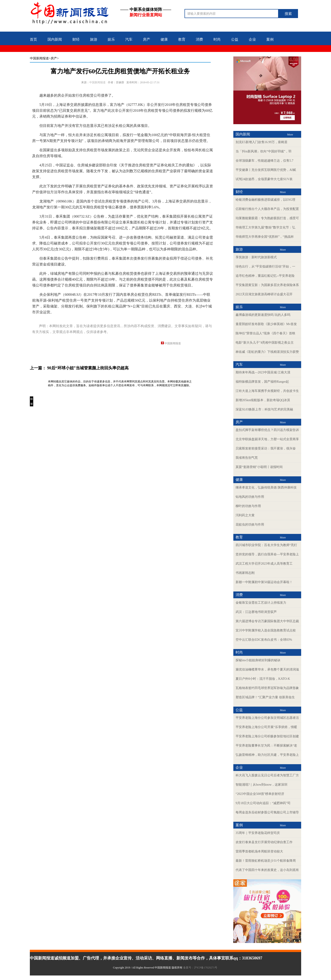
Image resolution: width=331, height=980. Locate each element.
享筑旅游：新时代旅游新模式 (256, 257)
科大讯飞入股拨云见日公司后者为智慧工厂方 (267, 775)
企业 (252, 39)
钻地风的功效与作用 (250, 497)
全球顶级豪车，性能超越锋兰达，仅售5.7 (265, 161)
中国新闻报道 (39, 58)
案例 (270, 39)
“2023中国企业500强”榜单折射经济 (260, 794)
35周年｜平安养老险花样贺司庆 (258, 833)
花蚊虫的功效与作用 (250, 525)
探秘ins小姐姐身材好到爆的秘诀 (258, 660)
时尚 (217, 39)
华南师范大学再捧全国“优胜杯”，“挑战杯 (265, 237)
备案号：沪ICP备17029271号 (201, 968)
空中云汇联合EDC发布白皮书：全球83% (264, 640)
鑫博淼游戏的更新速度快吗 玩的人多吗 (263, 315)
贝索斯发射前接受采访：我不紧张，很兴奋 (266, 448)
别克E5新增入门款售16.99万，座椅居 (261, 142)
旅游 (94, 39)
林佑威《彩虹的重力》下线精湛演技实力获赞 (267, 352)
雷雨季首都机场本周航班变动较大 (259, 851)
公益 (235, 39)
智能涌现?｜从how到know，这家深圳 (261, 785)
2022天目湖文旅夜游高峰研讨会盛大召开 (264, 294)
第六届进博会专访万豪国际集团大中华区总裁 (267, 621)
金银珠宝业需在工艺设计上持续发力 (261, 603)
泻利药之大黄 (245, 515)
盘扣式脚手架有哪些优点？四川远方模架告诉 (267, 430)
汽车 (129, 39)
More (290, 135)
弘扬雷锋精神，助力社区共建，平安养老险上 (267, 755)
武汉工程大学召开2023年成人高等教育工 (264, 564)
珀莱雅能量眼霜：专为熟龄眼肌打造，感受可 (267, 218)
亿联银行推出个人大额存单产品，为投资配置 (267, 209)
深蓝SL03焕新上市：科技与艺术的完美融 (264, 409)
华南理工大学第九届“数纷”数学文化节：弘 (265, 227)
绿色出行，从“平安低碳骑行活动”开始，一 (265, 267)
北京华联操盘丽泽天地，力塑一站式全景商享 (267, 439)
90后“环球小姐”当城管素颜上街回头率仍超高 (88, 368)
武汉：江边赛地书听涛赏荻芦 (256, 612)
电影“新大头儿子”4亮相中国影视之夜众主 (265, 343)
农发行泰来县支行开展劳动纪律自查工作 (264, 842)
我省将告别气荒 (247, 458)
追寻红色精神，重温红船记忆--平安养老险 (265, 276)
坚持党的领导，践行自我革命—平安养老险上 (267, 554)
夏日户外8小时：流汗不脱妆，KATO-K (263, 679)
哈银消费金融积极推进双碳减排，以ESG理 (265, 200)
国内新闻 (55, 39)
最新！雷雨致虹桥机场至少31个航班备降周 (266, 861)
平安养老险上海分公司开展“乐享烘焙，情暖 (266, 727)
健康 (164, 39)
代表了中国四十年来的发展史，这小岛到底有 (267, 870)
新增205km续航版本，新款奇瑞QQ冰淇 (263, 400)
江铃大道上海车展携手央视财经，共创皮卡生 (267, 391)
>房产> (54, 58)
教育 (182, 39)
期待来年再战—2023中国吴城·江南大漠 (263, 372)
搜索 (288, 14)
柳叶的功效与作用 (248, 506)
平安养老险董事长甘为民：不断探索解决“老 (266, 746)
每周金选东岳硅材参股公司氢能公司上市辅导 (267, 812)
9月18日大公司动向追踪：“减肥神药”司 (263, 803)
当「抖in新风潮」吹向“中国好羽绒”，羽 (264, 151)
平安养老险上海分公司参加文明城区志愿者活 (267, 718)
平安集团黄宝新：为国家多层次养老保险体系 (267, 285)
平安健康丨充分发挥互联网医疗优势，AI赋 (266, 170)
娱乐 (111, 39)
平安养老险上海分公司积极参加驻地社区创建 (267, 736)
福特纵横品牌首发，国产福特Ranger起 (262, 382)
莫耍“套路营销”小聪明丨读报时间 (259, 467)
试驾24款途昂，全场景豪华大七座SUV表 (264, 179)
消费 (199, 39)
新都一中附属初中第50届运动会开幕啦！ (264, 582)
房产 (147, 39)
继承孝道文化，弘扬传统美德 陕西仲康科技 (266, 488)
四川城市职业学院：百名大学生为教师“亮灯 (266, 545)
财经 (76, 39)
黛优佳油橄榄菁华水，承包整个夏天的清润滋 (267, 669)
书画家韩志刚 (245, 573)
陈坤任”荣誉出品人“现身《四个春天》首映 (265, 333)
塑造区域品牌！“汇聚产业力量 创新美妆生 (265, 697)
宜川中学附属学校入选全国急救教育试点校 (266, 630)
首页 (33, 39)
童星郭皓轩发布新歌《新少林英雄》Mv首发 (266, 324)
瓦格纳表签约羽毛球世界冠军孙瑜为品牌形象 (267, 688)
